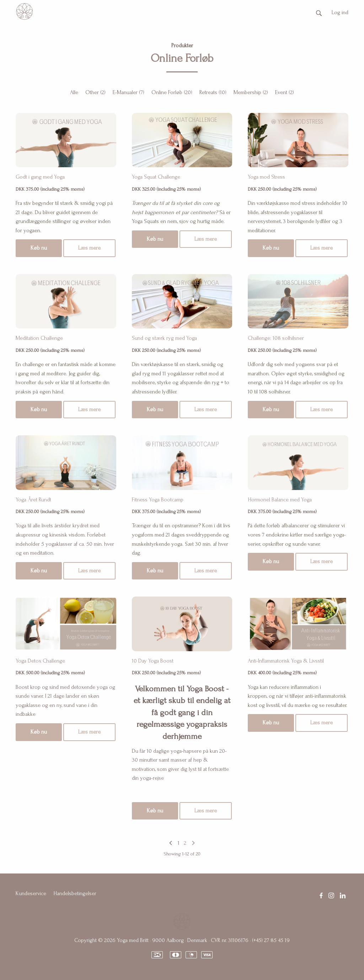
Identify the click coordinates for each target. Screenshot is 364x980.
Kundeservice (31, 893)
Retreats (213, 92)
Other (95, 92)
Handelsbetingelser (75, 893)
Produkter (182, 45)
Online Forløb (172, 92)
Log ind (340, 12)
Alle (74, 92)
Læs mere (89, 248)
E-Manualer (129, 92)
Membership (251, 92)
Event (285, 92)
